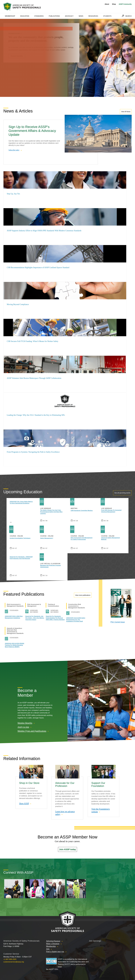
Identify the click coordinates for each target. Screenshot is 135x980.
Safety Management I (47, 538)
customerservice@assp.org (14, 962)
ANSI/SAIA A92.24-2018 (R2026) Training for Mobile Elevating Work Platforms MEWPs (15, 645)
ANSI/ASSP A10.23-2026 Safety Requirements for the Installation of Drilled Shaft (76, 620)
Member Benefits (25, 723)
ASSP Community (125, 4)
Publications (54, 16)
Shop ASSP (24, 803)
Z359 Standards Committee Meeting (82, 511)
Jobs (48, 949)
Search (128, 16)
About (107, 4)
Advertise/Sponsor (53, 941)
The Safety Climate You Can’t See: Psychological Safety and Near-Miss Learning (51, 512)
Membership (10, 16)
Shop (114, 4)
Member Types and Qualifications (32, 731)
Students (107, 16)
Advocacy (69, 16)
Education (25, 16)
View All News (126, 112)
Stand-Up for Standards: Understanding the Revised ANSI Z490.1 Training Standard (55, 618)
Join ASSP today (68, 849)
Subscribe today (14, 150)
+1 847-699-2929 (10, 959)
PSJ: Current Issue (118, 622)
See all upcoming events (122, 493)
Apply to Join (23, 727)
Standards (39, 16)
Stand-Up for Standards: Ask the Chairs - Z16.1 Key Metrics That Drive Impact (35, 618)
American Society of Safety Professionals (22, 7)
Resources (93, 16)
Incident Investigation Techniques (20, 538)
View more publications (83, 595)
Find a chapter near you (55, 952)
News (81, 16)
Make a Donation (53, 944)
